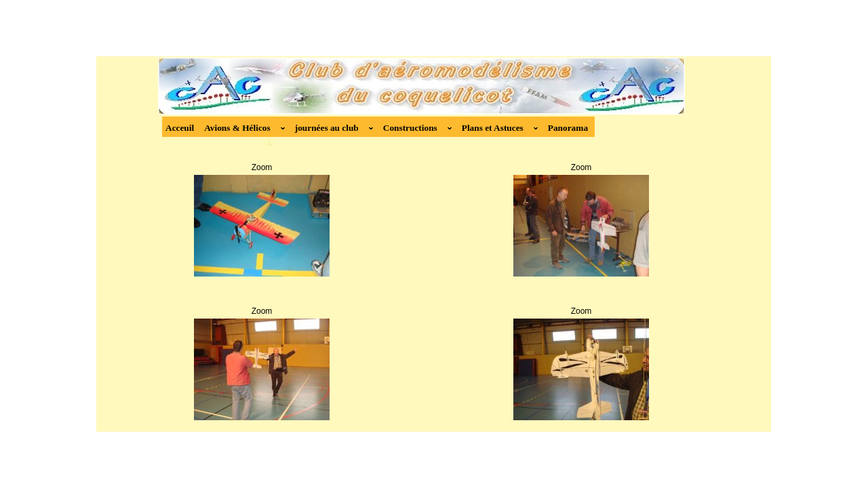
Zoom (262, 167)
